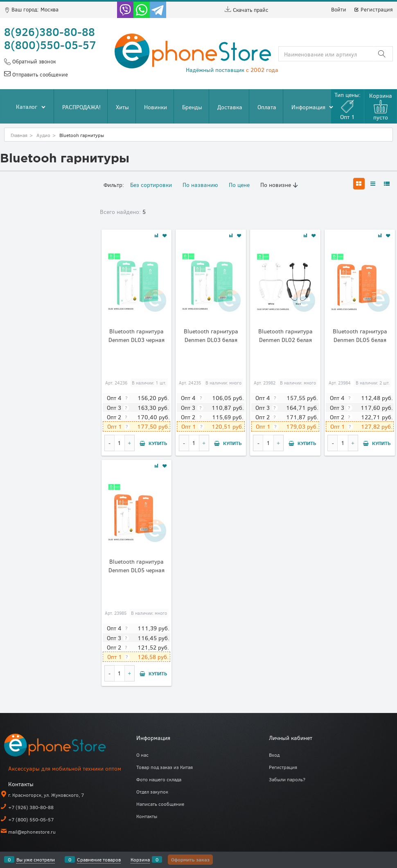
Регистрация (373, 9)
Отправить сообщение (39, 74)
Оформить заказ (190, 859)
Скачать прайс (247, 10)
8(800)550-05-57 (50, 45)
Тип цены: (347, 106)
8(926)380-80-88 (50, 31)
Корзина (140, 859)
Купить (158, 443)
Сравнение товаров (99, 859)
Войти (339, 9)
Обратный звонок (33, 61)
